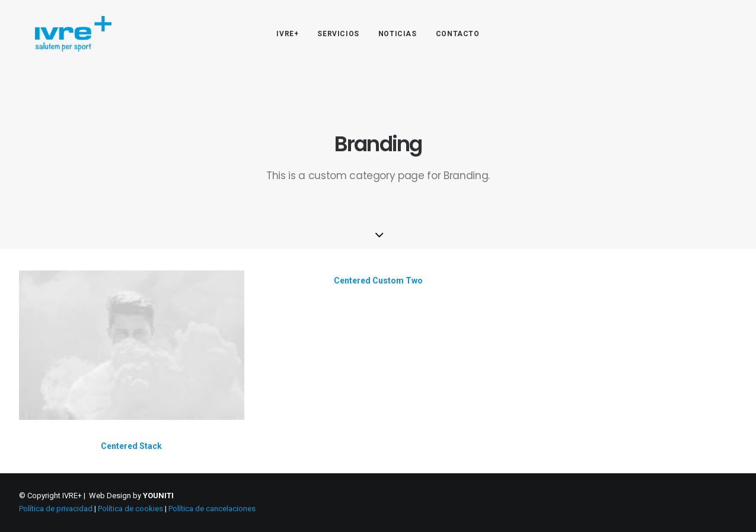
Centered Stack (131, 446)
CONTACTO (458, 34)
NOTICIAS (398, 34)
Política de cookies (130, 509)
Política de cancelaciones (212, 509)
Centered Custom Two (378, 281)
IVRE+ (287, 34)
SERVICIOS (338, 34)
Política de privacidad (56, 509)
